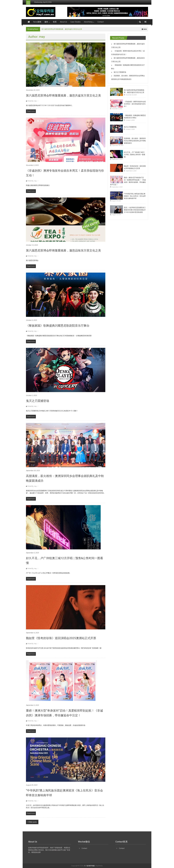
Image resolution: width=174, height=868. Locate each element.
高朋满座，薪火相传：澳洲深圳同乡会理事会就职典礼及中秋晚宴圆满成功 (135, 141)
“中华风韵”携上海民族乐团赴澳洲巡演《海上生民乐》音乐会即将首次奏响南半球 (135, 196)
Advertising (88, 22)
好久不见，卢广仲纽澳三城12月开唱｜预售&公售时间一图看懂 (135, 155)
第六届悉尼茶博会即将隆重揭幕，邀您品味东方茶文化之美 (63, 250)
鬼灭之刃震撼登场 (38, 401)
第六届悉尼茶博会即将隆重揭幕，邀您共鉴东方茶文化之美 (62, 29)
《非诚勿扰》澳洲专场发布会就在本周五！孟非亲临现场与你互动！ (135, 104)
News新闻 (37, 22)
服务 (46, 22)
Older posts (33, 822)
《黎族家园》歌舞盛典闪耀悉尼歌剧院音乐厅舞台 (58, 326)
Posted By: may (32, 101)
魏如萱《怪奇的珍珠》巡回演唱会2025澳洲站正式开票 (61, 638)
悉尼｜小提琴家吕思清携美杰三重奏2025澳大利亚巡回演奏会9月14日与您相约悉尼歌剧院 (135, 210)
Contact (101, 22)
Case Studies (75, 22)
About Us (63, 22)
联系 (55, 22)
